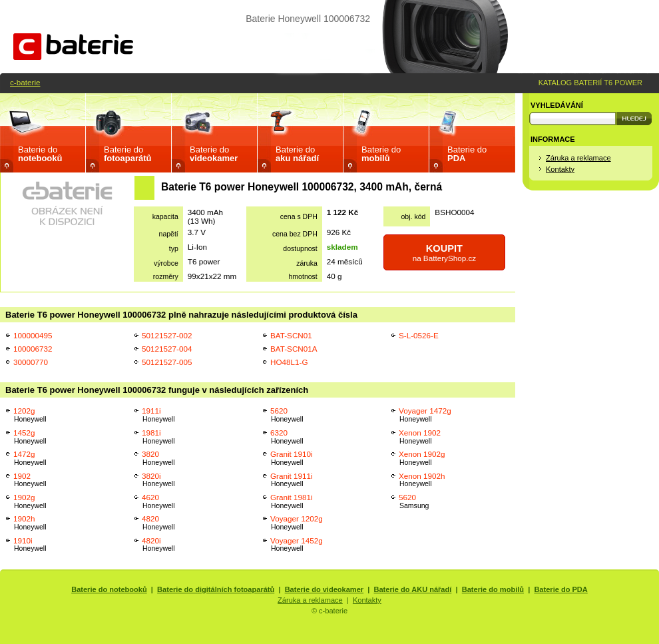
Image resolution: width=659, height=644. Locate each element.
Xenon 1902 (420, 437)
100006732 (33, 349)
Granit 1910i (292, 458)
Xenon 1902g (422, 458)
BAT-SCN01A (294, 349)
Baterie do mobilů (493, 589)
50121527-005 (167, 362)
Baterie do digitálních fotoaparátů (216, 589)
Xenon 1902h (422, 480)
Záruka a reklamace (578, 158)
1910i (30, 544)
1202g (30, 415)
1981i (158, 437)
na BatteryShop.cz (445, 253)
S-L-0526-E (419, 335)
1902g (30, 501)
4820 (158, 522)
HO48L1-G (289, 362)
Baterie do (40, 154)
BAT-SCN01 (291, 335)
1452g (30, 437)
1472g (30, 458)
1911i (158, 415)
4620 (158, 501)
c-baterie (25, 82)
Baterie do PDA (560, 589)
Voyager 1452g (297, 544)
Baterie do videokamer (325, 589)
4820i (158, 544)
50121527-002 (167, 335)
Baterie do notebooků (109, 589)
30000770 (31, 362)
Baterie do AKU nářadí (413, 589)
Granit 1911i (292, 480)
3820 (158, 458)
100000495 (33, 335)
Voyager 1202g (297, 522)
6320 (287, 437)
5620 (287, 415)
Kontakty (560, 169)
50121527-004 (167, 349)
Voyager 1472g (425, 415)
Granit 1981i (292, 501)
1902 (30, 480)
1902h (30, 522)
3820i (158, 480)
